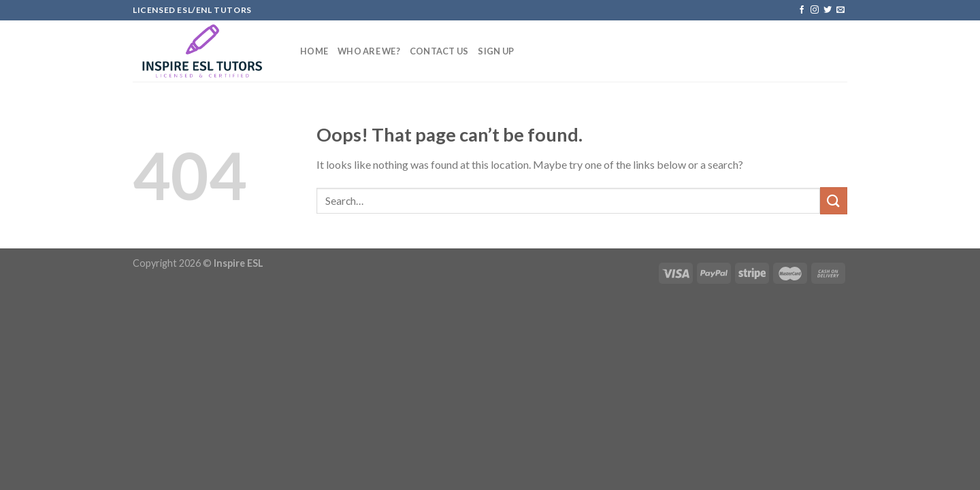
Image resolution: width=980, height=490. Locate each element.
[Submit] (834, 200)
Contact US (439, 51)
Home (314, 51)
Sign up (496, 51)
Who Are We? (369, 51)
